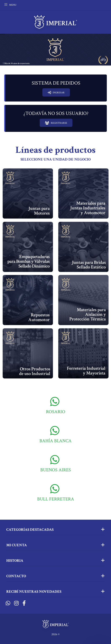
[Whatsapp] (8, 604)
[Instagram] (16, 604)
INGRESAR (56, 93)
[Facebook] (24, 604)
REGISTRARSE (56, 123)
